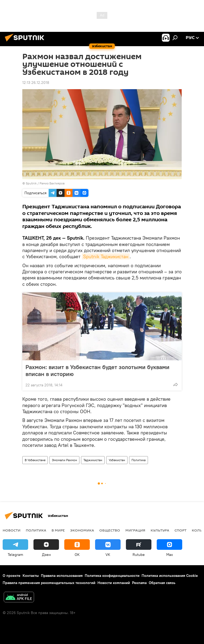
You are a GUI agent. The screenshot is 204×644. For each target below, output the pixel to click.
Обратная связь (162, 583)
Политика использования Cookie (170, 576)
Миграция (135, 530)
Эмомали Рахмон (64, 460)
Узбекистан (117, 460)
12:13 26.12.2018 (36, 83)
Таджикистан (93, 460)
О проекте (12, 576)
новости (12, 530)
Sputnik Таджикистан (106, 256)
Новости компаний (114, 583)
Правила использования (62, 576)
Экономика (82, 530)
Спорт (180, 530)
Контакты (31, 576)
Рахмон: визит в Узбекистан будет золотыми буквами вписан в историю (97, 370)
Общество (110, 530)
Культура (160, 530)
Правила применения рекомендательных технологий (49, 583)
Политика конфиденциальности (112, 576)
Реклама (139, 583)
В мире (58, 530)
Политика (139, 460)
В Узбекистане (35, 460)
